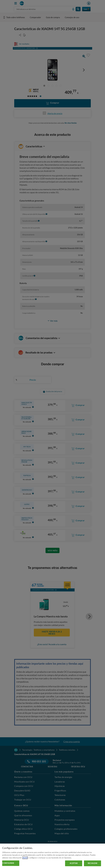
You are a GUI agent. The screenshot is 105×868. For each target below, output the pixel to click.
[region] (52, 856)
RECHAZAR (92, 863)
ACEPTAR (74, 863)
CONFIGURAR (8, 863)
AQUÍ (25, 858)
